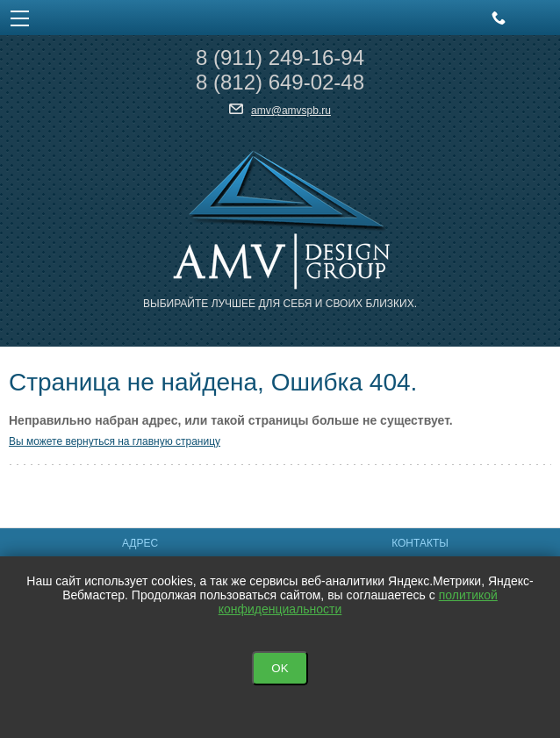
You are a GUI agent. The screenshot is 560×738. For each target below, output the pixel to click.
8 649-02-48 (280, 82)
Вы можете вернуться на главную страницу (115, 441)
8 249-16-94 (280, 57)
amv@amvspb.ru (291, 111)
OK (280, 668)
